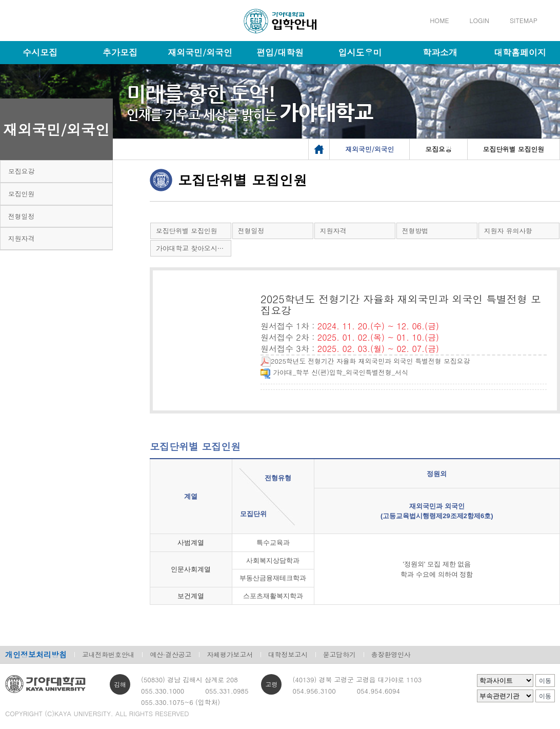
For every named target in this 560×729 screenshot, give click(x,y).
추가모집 (120, 52)
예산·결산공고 (171, 654)
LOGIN (479, 20)
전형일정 (21, 216)
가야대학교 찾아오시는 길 (194, 248)
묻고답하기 (339, 654)
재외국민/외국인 (200, 52)
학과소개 (440, 52)
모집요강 (21, 171)
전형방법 (415, 231)
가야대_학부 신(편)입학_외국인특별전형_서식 (334, 372)
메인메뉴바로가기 (0, 0)
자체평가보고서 (230, 654)
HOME (439, 20)
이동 (545, 681)
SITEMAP (524, 20)
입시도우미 (360, 52)
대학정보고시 (288, 654)
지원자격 (21, 238)
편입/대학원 (280, 52)
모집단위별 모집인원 (186, 231)
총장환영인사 (391, 654)
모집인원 (21, 194)
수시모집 (40, 52)
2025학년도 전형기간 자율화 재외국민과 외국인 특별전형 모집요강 (365, 361)
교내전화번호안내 (108, 654)
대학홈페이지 (520, 52)
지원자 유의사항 (508, 231)
